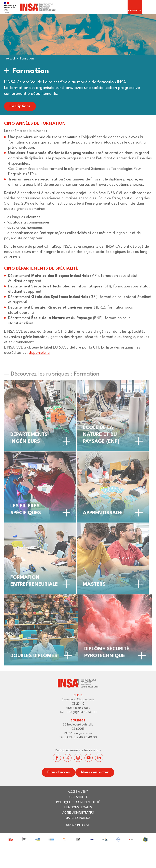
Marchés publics (78, 818)
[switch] (149, 7)
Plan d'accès (59, 772)
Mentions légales (78, 808)
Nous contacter (95, 772)
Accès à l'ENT (78, 792)
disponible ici (39, 353)
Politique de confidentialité (78, 803)
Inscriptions (20, 106)
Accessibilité (78, 797)
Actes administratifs (78, 813)
